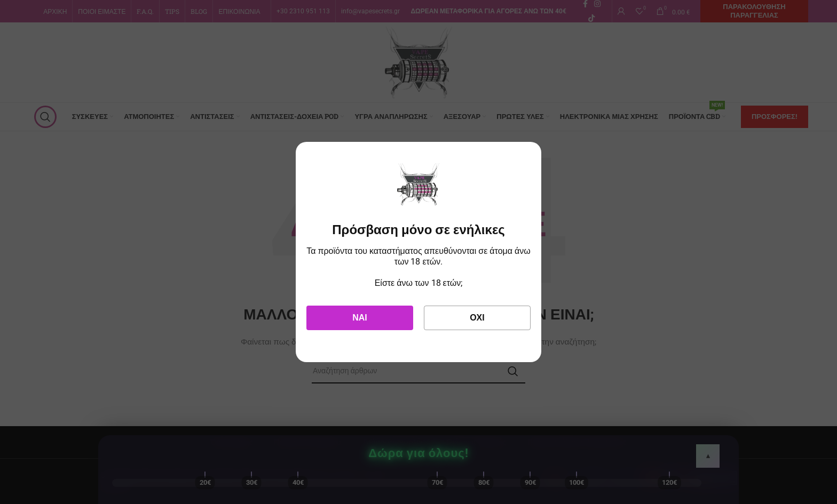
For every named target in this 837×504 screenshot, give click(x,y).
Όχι (477, 318)
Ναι (360, 318)
